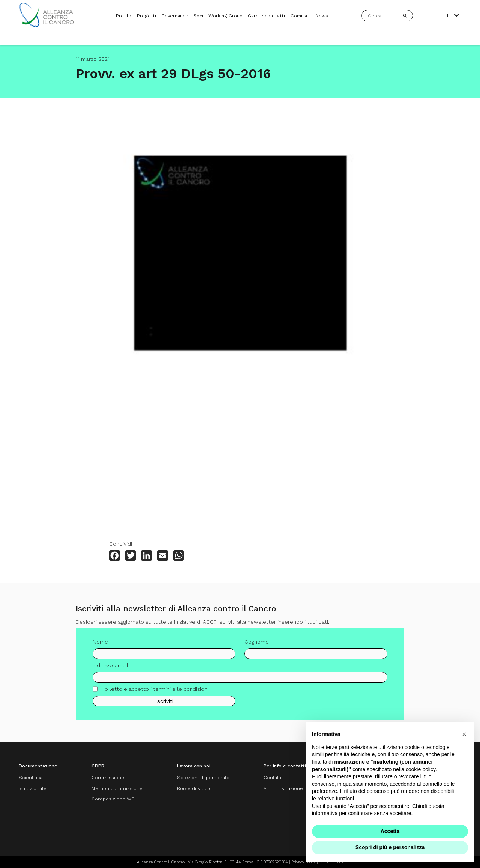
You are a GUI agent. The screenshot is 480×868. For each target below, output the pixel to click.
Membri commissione (117, 788)
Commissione (108, 777)
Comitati (301, 16)
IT (453, 15)
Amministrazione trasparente (297, 788)
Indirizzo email (110, 668)
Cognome (257, 644)
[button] (464, 734)
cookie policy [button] (421, 769)
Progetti (146, 16)
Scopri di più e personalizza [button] (390, 847)
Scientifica (31, 777)
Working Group (226, 16)
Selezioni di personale (203, 777)
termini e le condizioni (181, 692)
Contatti (272, 777)
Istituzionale (33, 788)
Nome (100, 644)
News (322, 16)
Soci (198, 16)
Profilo (124, 16)
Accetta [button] (390, 831)
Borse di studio (194, 788)
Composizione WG (113, 799)
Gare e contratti (266, 16)
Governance (175, 16)
